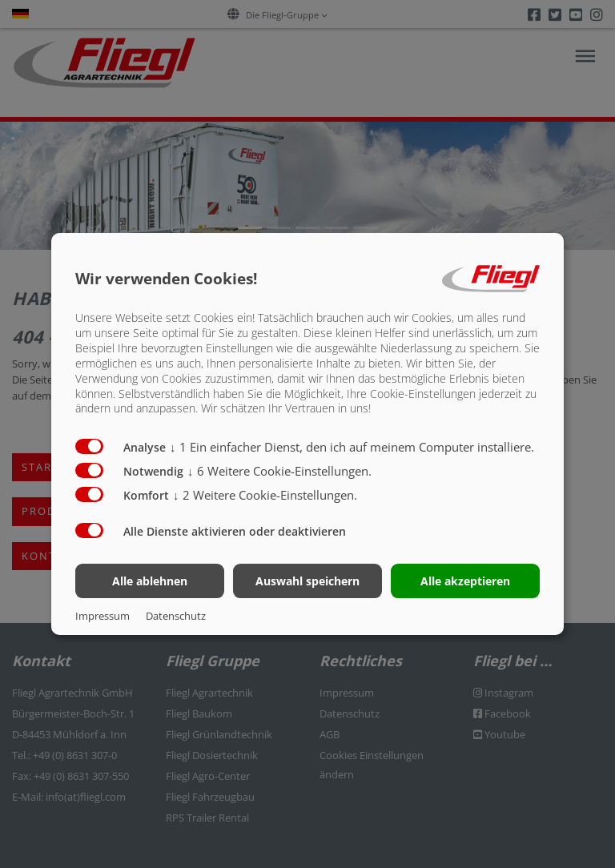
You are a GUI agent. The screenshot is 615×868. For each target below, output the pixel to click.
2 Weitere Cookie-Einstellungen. (265, 495)
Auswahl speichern (307, 581)
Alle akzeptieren (465, 581)
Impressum (102, 616)
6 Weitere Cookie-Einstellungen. (279, 471)
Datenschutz (176, 616)
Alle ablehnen (150, 581)
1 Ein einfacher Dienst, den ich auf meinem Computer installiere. (352, 447)
